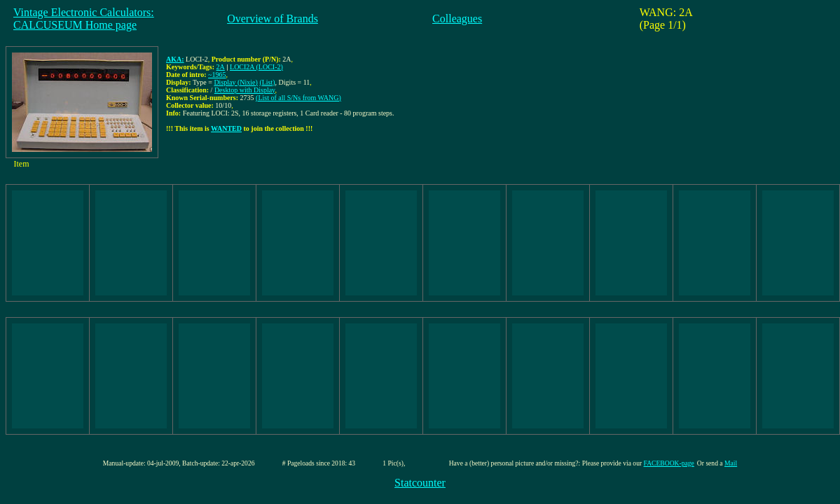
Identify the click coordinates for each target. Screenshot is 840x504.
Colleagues (457, 19)
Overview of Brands (273, 19)
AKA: (175, 59)
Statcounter (420, 483)
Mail (731, 463)
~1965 (217, 75)
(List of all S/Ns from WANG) (298, 98)
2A (221, 67)
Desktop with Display (245, 90)
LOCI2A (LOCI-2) (256, 67)
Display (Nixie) (236, 82)
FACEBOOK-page (669, 463)
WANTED (226, 128)
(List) (267, 82)
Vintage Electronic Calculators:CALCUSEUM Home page (84, 19)
